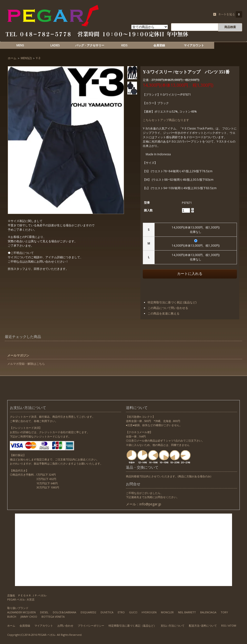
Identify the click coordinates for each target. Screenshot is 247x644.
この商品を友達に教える (164, 313)
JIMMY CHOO (29, 617)
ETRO (121, 612)
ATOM (232, 626)
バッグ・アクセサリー (90, 45)
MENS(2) (26, 58)
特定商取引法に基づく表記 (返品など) (172, 302)
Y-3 (38, 58)
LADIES (55, 45)
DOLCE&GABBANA (65, 612)
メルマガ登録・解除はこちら (26, 364)
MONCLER (167, 612)
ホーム (12, 58)
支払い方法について (173, 626)
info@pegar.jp (150, 504)
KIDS (124, 45)
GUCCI (133, 612)
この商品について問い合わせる (168, 308)
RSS (223, 626)
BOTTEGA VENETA (53, 617)
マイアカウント (194, 45)
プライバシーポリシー (91, 626)
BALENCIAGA (208, 612)
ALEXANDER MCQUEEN (21, 612)
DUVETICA (107, 612)
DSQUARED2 (88, 612)
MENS (20, 45)
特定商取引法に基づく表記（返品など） (132, 626)
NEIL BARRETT (187, 612)
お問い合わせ (65, 626)
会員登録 (159, 45)
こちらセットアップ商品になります (166, 120)
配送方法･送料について (203, 626)
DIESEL (44, 612)
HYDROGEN (149, 612)
